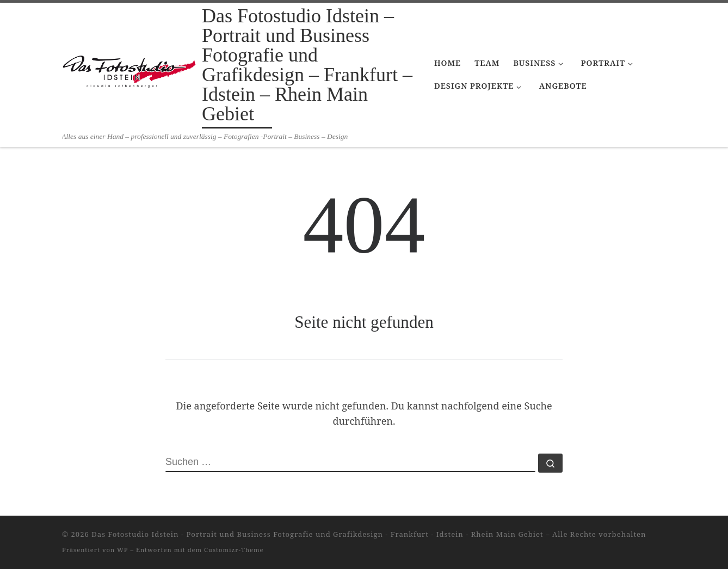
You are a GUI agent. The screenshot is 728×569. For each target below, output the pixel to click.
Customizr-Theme (234, 550)
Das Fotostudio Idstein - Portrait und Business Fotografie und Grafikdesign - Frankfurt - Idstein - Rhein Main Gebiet (317, 534)
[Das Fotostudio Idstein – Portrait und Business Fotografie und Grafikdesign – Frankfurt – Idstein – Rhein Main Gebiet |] (130, 67)
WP (122, 550)
